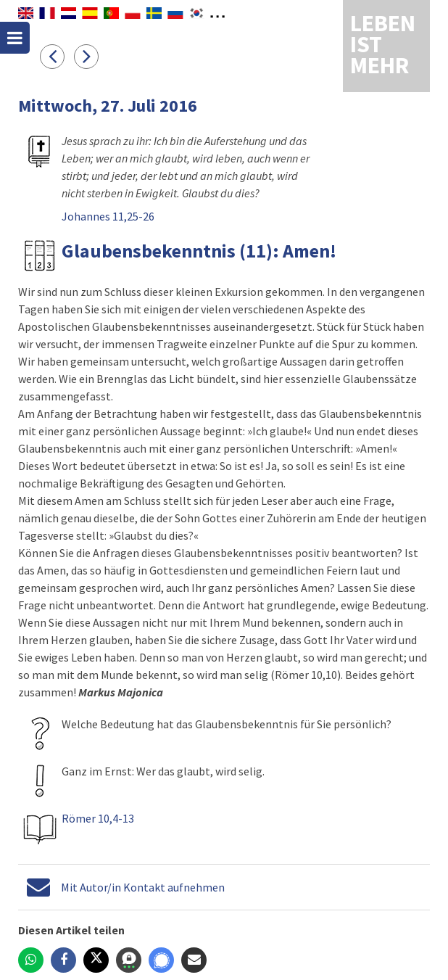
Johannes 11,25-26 (108, 216)
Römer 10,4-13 (98, 818)
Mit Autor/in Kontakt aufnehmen (143, 887)
